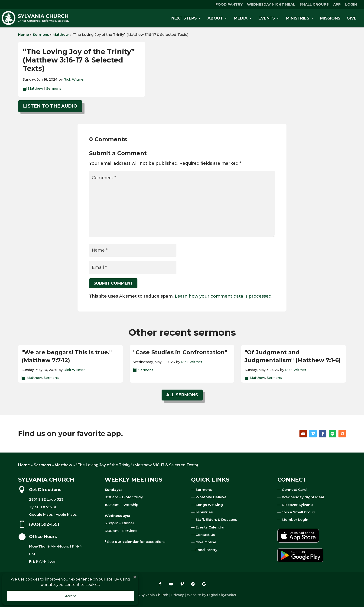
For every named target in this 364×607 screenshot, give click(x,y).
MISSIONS (330, 18)
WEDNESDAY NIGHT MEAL (271, 5)
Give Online (206, 542)
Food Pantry (206, 550)
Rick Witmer (74, 79)
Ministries (204, 512)
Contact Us (205, 535)
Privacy (178, 595)
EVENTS (267, 18)
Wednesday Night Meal (303, 497)
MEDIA (241, 18)
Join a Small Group (298, 512)
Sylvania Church (154, 595)
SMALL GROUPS (314, 5)
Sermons (41, 34)
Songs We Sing (209, 505)
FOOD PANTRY (229, 5)
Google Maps (41, 514)
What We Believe (211, 497)
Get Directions (45, 490)
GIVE (352, 18)
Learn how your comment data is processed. (224, 296)
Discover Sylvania (298, 505)
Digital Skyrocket (222, 595)
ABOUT (215, 18)
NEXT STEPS (184, 18)
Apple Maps (66, 514)
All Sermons (182, 395)
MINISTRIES (297, 18)
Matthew (61, 34)
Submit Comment (113, 283)
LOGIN (351, 5)
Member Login (295, 520)
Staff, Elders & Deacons (216, 520)
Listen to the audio (50, 106)
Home (24, 34)
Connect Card (294, 490)
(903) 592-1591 (44, 524)
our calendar (127, 542)
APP (337, 5)
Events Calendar (210, 527)
